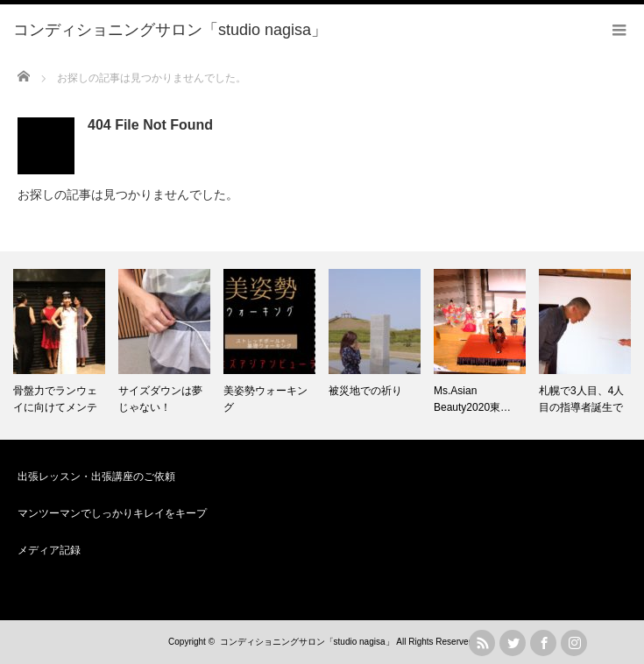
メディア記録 (49, 550)
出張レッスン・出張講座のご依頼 (96, 477)
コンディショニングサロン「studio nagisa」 (307, 642)
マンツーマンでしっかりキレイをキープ (112, 513)
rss (482, 643)
